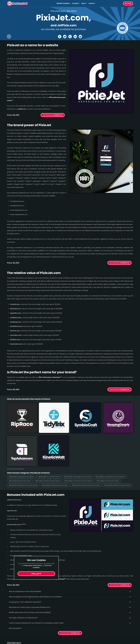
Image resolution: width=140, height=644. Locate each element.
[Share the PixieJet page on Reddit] (81, 37)
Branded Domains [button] (63, 3)
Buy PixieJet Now (48, 115)
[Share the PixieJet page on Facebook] (59, 37)
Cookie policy (28, 566)
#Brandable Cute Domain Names (57, 441)
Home (41, 627)
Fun (8, 634)
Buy (128, 4)
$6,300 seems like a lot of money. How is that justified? (30, 573)
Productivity (12, 637)
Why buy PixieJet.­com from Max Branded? (25, 552)
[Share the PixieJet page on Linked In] (75, 37)
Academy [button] (75, 3)
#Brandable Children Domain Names (89, 437)
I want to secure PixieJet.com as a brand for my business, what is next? (36, 584)
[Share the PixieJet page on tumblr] (70, 37)
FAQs (41, 634)
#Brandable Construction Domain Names (25, 441)
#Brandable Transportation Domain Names (25, 437)
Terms (41, 637)
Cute (9, 641)
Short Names (12, 627)
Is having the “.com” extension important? (25, 563)
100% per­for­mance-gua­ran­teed (54, 540)
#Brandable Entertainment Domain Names (90, 441)
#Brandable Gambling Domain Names (23, 446)
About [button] (84, 3)
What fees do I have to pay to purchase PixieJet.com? (30, 568)
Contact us (21, 109)
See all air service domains (15, 425)
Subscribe (128, 632)
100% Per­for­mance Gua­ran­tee (50, 377)
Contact (92, 3)
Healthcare (11, 630)
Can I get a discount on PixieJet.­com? (23, 578)
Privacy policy (37, 566)
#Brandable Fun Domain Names (54, 432)
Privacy (42, 641)
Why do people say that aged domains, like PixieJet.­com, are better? (35, 557)
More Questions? (15, 589)
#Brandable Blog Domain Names (58, 437)
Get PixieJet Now (115, 546)
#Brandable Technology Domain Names (86, 432)
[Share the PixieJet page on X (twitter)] (65, 37)
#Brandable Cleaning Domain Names (23, 432)
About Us (43, 630)
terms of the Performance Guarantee (31, 613)
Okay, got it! (36, 574)
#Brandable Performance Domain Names (58, 446)
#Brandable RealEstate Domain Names (93, 446)
